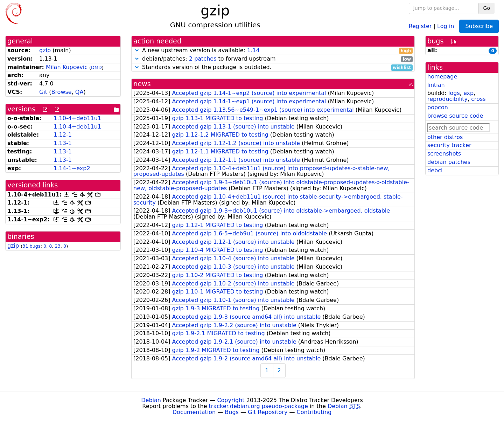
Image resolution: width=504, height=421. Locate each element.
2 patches (203, 59)
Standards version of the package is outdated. (273, 67)
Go (487, 8)
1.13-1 (63, 143)
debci (435, 170)
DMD (96, 67)
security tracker (449, 145)
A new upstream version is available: (273, 51)
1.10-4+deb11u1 (77, 118)
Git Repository (268, 412)
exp (468, 93)
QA (79, 92)
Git (43, 92)
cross (478, 99)
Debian (151, 400)
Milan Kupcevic (67, 67)
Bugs (232, 412)
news (142, 84)
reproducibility (447, 99)
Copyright (231, 400)
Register (420, 26)
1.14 (253, 50)
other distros (445, 137)
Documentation (194, 412)
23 (58, 246)
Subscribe (479, 26)
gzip (45, 50)
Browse (61, 92)
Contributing (314, 412)
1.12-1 (63, 135)
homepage (442, 77)
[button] (137, 50)
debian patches (449, 162)
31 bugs (31, 246)
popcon (438, 107)
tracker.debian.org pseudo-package (258, 406)
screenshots (444, 154)
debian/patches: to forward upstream (273, 59)
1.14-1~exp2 (72, 168)
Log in (446, 26)
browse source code (455, 116)
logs (454, 93)
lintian (436, 85)
